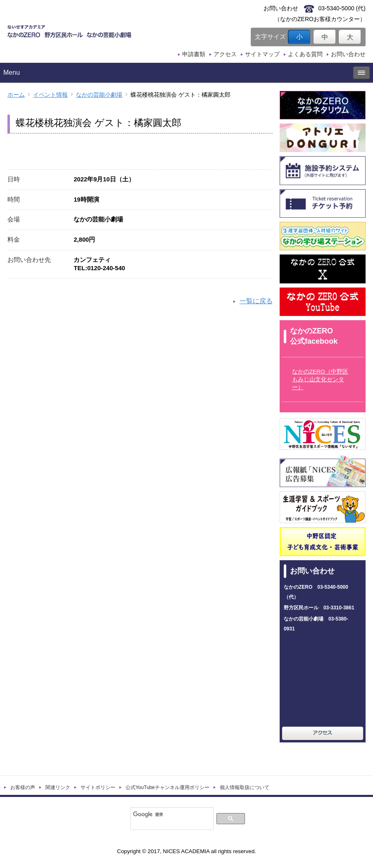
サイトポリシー (98, 787)
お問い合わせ (348, 54)
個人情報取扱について (245, 787)
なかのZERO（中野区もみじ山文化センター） (320, 379)
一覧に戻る (256, 301)
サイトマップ (262, 54)
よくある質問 (305, 54)
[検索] (171, 814)
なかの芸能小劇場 (99, 95)
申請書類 (194, 54)
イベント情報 (50, 95)
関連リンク (58, 787)
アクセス (225, 54)
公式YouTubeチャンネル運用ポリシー (167, 787)
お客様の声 (23, 787)
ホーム (16, 95)
